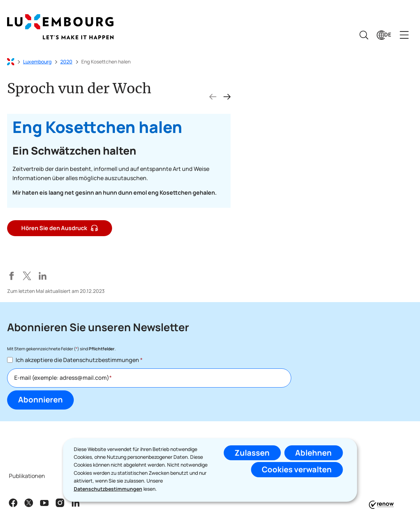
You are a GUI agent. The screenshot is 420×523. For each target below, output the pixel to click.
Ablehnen (313, 453)
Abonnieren (40, 400)
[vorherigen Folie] (213, 97)
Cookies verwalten (297, 469)
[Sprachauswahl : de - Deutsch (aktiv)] (384, 35)
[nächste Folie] (227, 97)
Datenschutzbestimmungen (108, 489)
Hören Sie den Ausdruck (60, 228)
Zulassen (252, 453)
